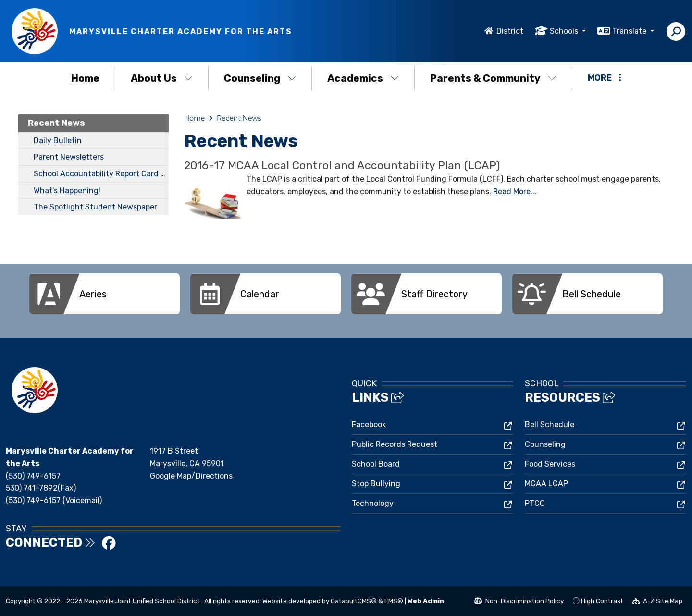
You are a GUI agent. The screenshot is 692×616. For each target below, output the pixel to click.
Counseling (260, 78)
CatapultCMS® (354, 601)
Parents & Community (493, 78)
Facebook (369, 425)
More (605, 78)
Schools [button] (565, 31)
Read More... (515, 191)
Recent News (56, 123)
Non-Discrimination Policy (519, 602)
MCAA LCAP (546, 484)
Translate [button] (630, 31)
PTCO (535, 503)
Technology (373, 503)
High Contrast (602, 601)
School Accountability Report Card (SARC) (101, 174)
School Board (376, 464)
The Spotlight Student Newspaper (95, 207)
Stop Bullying (376, 484)
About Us (162, 78)
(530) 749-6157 (33, 476)
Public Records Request (395, 444)
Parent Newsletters (69, 157)
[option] (105, 294)
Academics (363, 78)
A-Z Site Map (657, 602)
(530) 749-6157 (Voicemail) (54, 500)
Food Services (550, 464)
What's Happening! (67, 191)
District (510, 31)
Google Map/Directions (191, 476)
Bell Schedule (550, 425)
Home (85, 78)
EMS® (394, 601)
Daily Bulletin (58, 141)
